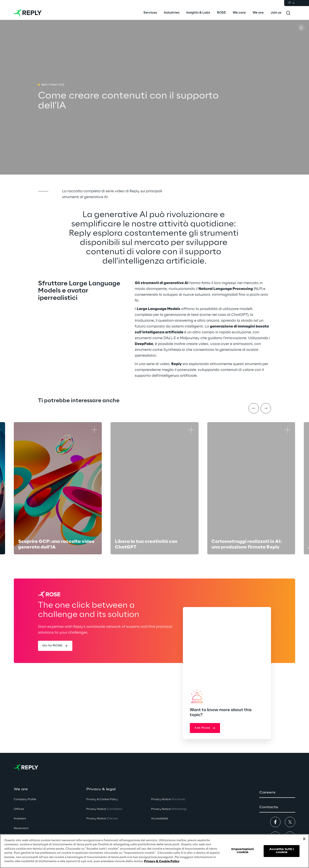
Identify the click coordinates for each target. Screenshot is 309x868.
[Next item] (266, 408)
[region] (154, 851)
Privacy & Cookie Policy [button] (102, 799)
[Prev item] (254, 408)
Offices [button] (19, 809)
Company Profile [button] (25, 799)
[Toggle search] (288, 13)
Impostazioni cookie (242, 851)
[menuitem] (150, 13)
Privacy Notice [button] (104, 809)
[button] (55, 646)
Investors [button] (20, 819)
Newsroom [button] (21, 828)
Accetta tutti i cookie (282, 851)
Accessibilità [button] (160, 819)
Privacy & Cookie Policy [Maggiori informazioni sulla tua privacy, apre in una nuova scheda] (162, 861)
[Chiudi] (304, 839)
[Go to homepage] (28, 13)
